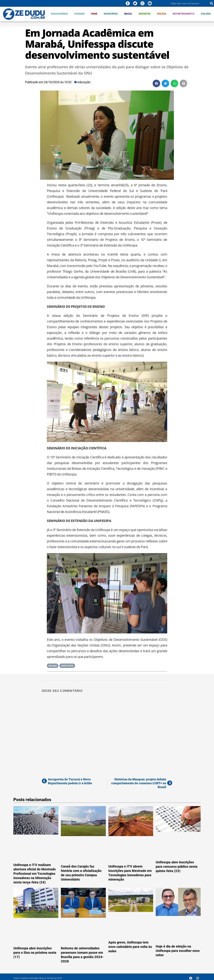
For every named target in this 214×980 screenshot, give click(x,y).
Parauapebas (59, 14)
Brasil (128, 14)
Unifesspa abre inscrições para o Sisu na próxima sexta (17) (35, 953)
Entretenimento (183, 14)
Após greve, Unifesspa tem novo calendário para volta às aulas (130, 947)
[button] (156, 83)
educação (84, 82)
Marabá (79, 14)
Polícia (162, 14)
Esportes (145, 14)
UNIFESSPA (67, 666)
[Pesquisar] (211, 3)
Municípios (111, 14)
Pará (94, 14)
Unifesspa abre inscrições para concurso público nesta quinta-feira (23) (177, 867)
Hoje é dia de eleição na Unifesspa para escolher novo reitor (178, 951)
